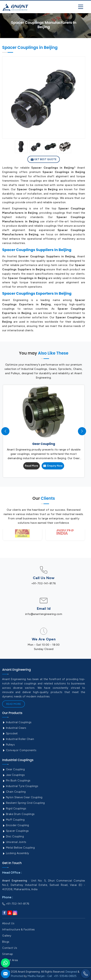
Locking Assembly (16, 853)
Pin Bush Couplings (16, 781)
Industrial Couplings (17, 722)
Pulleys (8, 745)
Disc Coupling (13, 836)
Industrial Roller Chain (18, 739)
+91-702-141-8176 (44, 583)
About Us (8, 923)
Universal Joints (14, 842)
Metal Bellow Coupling (18, 848)
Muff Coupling (13, 820)
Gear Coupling (13, 769)
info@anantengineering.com (44, 614)
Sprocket (10, 733)
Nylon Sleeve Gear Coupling (22, 797)
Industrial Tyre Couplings (20, 786)
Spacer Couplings (16, 831)
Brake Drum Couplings (18, 814)
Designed (71, 972)
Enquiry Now (53, 466)
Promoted (17, 976)
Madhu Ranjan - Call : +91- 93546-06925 (52, 976)
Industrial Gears (14, 728)
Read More (32, 466)
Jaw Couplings (13, 775)
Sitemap (8, 954)
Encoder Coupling (16, 825)
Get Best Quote (44, 159)
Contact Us (10, 948)
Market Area (10, 960)
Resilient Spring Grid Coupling (24, 803)
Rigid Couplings (14, 808)
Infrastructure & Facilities (19, 930)
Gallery (7, 936)
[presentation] (5, 431)
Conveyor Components (19, 750)
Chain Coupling (14, 792)
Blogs (6, 942)
